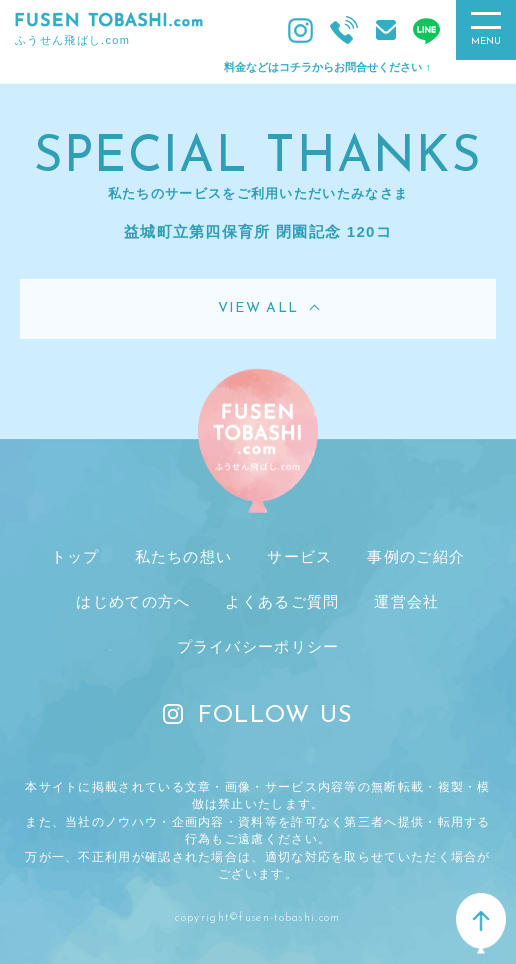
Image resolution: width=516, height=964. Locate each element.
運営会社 (406, 601)
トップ (75, 556)
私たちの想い (184, 556)
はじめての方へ (133, 601)
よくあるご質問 (282, 601)
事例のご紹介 (416, 556)
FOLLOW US (258, 716)
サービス (299, 556)
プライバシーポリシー (258, 646)
